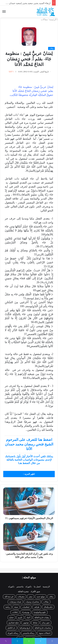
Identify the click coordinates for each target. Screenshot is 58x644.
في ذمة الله (9, 597)
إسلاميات (26, 607)
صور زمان (46, 623)
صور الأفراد (35, 591)
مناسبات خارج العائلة (43, 628)
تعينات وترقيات (15, 602)
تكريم (20, 617)
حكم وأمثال (48, 607)
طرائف (37, 607)
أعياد (28, 617)
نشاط (35, 623)
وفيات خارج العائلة (42, 617)
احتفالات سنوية (45, 633)
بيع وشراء (26, 612)
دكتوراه (29, 587)
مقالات (44, 19)
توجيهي (26, 623)
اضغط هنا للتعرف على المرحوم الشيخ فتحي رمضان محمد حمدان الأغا (29, 444)
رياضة (8, 607)
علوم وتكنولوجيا (40, 612)
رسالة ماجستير (29, 633)
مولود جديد (41, 597)
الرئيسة (54, 19)
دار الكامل (11, 628)
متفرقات (21, 597)
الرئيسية (46, 587)
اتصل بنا (37, 587)
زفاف (51, 597)
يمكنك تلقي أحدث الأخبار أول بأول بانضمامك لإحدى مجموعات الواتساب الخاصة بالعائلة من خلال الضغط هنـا (29, 460)
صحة (16, 607)
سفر (31, 597)
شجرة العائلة (23, 591)
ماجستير (20, 587)
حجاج (12, 617)
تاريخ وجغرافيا (25, 628)
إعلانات (15, 612)
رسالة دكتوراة (13, 633)
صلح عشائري (14, 623)
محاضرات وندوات (32, 602)
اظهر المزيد (29, 474)
